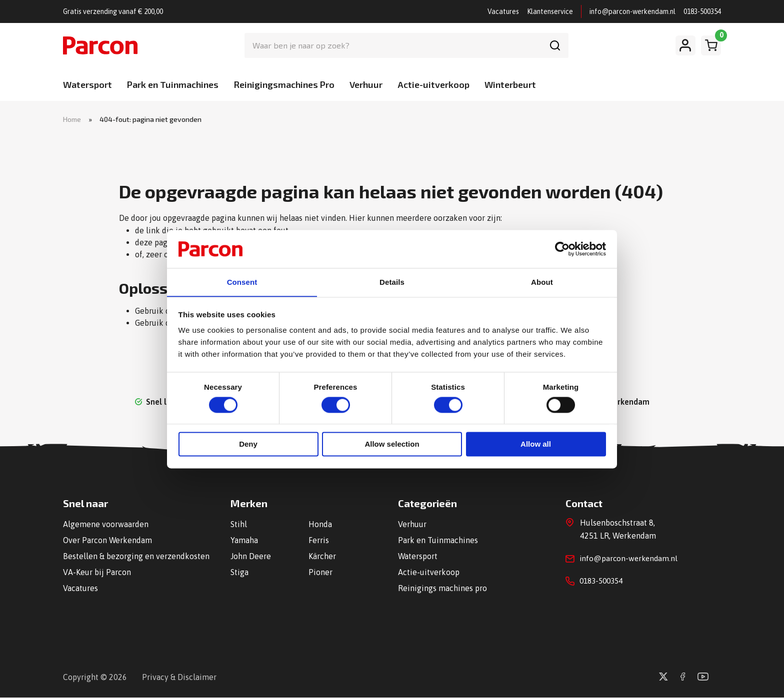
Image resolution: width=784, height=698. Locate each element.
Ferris (319, 541)
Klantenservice (550, 11)
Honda (320, 525)
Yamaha (244, 541)
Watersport (87, 84)
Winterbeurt (510, 84)
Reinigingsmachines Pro (284, 84)
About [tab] (542, 282)
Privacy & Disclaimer (179, 678)
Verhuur (366, 84)
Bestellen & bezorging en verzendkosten (136, 557)
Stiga (239, 573)
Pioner (320, 573)
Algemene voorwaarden (106, 525)
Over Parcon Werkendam (108, 541)
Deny (248, 445)
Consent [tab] (242, 282)
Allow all (536, 445)
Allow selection (392, 445)
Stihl (239, 525)
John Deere (251, 557)
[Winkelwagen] (711, 45)
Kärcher (322, 557)
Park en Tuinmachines (173, 84)
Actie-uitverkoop (433, 84)
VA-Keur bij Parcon (97, 573)
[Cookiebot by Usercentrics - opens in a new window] (562, 248)
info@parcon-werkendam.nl (632, 11)
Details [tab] (392, 282)
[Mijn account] (685, 45)
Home (72, 119)
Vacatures (503, 11)
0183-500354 (702, 11)
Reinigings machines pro (442, 589)
